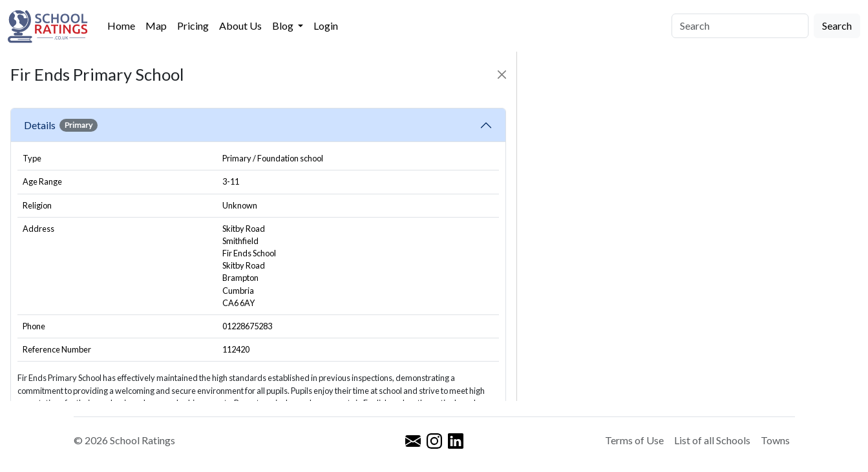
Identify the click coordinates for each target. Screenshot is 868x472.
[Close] (502, 75)
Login (326, 26)
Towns (775, 440)
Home (121, 26)
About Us (240, 26)
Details (61, 125)
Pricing (193, 26)
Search (837, 26)
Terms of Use (634, 440)
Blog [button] (284, 26)
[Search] (740, 26)
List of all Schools (712, 440)
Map (156, 26)
